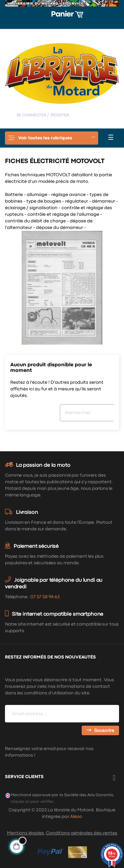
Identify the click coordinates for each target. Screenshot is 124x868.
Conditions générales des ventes (82, 833)
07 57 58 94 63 (45, 597)
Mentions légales (25, 833)
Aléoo (76, 817)
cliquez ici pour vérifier (32, 802)
